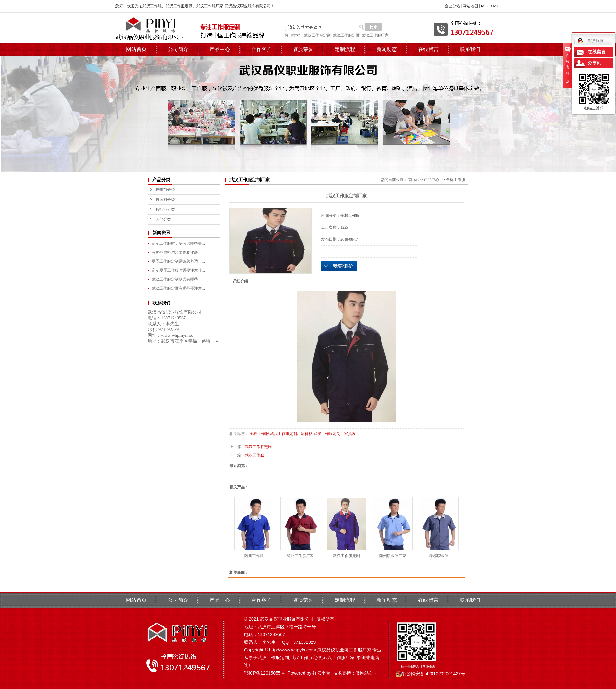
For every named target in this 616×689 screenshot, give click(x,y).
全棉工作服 (456, 180)
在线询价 (339, 266)
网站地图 (470, 6)
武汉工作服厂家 (375, 35)
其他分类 (163, 219)
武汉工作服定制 (317, 35)
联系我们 (470, 49)
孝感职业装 (439, 556)
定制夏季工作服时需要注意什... (178, 270)
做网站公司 (367, 673)
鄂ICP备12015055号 (265, 673)
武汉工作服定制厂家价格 (291, 434)
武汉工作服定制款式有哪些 (175, 279)
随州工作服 (254, 556)
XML (494, 6)
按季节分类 (165, 190)
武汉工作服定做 (346, 35)
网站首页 (136, 49)
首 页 (413, 180)
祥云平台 (321, 673)
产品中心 (220, 49)
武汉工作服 (254, 455)
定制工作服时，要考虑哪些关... (178, 243)
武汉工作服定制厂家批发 (335, 434)
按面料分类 (165, 200)
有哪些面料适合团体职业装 (175, 252)
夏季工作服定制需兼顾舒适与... (178, 261)
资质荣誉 (303, 49)
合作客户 (261, 49)
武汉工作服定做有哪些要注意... (178, 288)
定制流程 (345, 49)
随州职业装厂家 (393, 556)
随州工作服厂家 (300, 556)
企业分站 (452, 6)
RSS (484, 6)
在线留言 (428, 49)
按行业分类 (165, 209)
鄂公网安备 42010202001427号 (434, 674)
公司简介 (178, 49)
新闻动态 (387, 49)
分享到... (596, 63)
